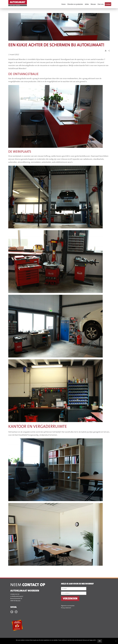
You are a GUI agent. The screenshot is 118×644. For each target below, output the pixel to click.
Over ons (101, 4)
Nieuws (93, 4)
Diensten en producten (75, 4)
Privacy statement (66, 608)
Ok (100, 641)
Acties (87, 4)
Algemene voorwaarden (68, 606)
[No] (116, 641)
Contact (108, 4)
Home (63, 4)
